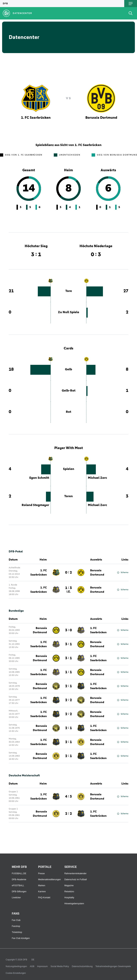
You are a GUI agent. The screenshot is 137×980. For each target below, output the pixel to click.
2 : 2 (68, 700)
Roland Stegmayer (35, 505)
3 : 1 (68, 644)
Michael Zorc (97, 478)
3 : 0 (68, 630)
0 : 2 (68, 573)
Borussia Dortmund (97, 573)
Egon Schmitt (39, 478)
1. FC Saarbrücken (39, 573)
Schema (123, 573)
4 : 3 (68, 797)
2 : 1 (68, 686)
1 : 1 (68, 672)
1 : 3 (68, 590)
